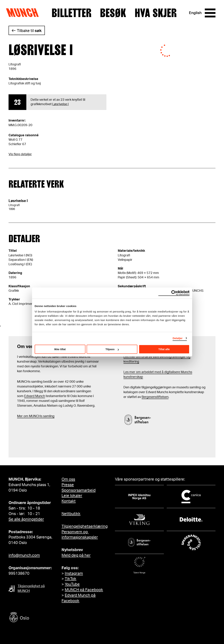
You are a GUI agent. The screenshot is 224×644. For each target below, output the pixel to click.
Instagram (74, 573)
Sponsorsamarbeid (79, 490)
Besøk (113, 13)
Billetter (72, 13)
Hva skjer (156, 13)
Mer (20, 416)
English (195, 13)
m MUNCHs (34, 416)
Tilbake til (29, 31)
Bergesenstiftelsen (155, 397)
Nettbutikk (71, 514)
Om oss (68, 479)
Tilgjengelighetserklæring (85, 526)
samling (48, 416)
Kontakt (69, 501)
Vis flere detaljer (20, 154)
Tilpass (112, 349)
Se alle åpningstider (26, 519)
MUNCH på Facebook (84, 590)
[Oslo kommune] (35, 618)
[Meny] (210, 13)
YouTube (72, 584)
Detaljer (178, 338)
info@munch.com (24, 555)
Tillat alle (164, 349)
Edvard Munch (35, 396)
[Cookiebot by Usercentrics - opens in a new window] (174, 293)
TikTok (71, 579)
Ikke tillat (60, 349)
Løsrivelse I (60, 104)
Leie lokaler (72, 496)
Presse (68, 485)
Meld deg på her (76, 555)
